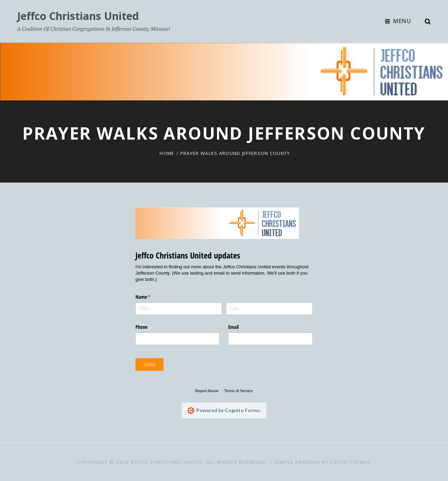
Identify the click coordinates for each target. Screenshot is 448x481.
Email (233, 327)
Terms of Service (238, 391)
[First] (179, 309)
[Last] (269, 309)
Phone (141, 327)
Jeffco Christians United (78, 16)
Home (167, 153)
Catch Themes (351, 462)
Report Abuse (207, 391)
